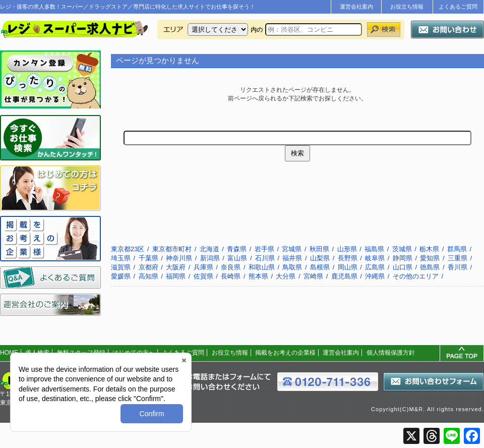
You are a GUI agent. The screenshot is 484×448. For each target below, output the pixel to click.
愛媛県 (121, 276)
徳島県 (430, 267)
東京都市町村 (172, 249)
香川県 (458, 267)
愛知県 (430, 258)
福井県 (292, 258)
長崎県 (231, 276)
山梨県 (320, 258)
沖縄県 (375, 276)
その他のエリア (416, 276)
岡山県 (348, 267)
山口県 (403, 267)
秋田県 (319, 249)
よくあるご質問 (458, 7)
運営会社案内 (356, 7)
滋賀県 (121, 267)
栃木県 (429, 249)
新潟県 (210, 258)
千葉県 (148, 258)
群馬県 (457, 249)
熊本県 (258, 276)
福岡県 (176, 276)
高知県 (148, 276)
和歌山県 (262, 267)
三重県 (458, 258)
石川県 (265, 258)
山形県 (347, 249)
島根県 (320, 267)
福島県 (374, 249)
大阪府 (176, 267)
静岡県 (403, 258)
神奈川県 (179, 258)
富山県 (237, 258)
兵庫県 (203, 267)
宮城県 (292, 249)
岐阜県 (375, 258)
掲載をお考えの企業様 (285, 353)
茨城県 (402, 249)
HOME (9, 353)
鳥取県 (292, 267)
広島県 (375, 267)
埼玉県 (121, 258)
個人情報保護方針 (391, 353)
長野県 (348, 258)
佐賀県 (203, 276)
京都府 (148, 267)
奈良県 (231, 267)
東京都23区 (128, 249)
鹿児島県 (344, 276)
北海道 (209, 249)
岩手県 (264, 249)
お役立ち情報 (407, 7)
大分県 (286, 276)
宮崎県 (313, 276)
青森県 (237, 249)
